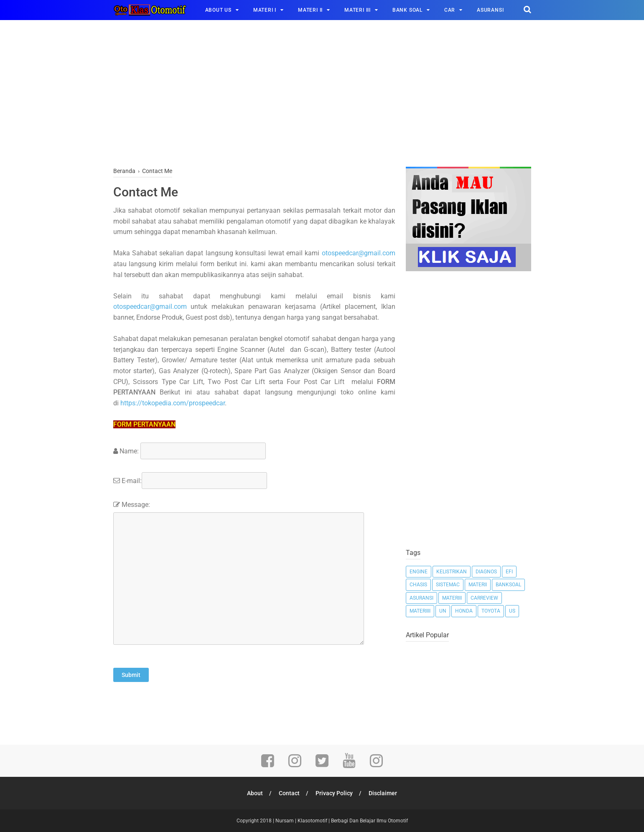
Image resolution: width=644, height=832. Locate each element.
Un (443, 611)
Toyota (491, 611)
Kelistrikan (452, 572)
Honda (464, 611)
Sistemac (448, 585)
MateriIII (420, 611)
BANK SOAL (407, 10)
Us (512, 611)
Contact (289, 793)
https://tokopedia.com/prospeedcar (173, 403)
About (255, 793)
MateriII (452, 598)
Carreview (484, 598)
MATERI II (310, 10)
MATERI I (265, 10)
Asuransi (421, 598)
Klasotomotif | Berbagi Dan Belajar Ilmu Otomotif (353, 821)
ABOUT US (218, 10)
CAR (450, 10)
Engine (419, 572)
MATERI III (358, 10)
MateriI (478, 585)
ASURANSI (490, 10)
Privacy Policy (334, 793)
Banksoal (508, 585)
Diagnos (486, 572)
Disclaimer (383, 793)
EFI (509, 572)
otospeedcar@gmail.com (359, 253)
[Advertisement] (322, 96)
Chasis (418, 585)
